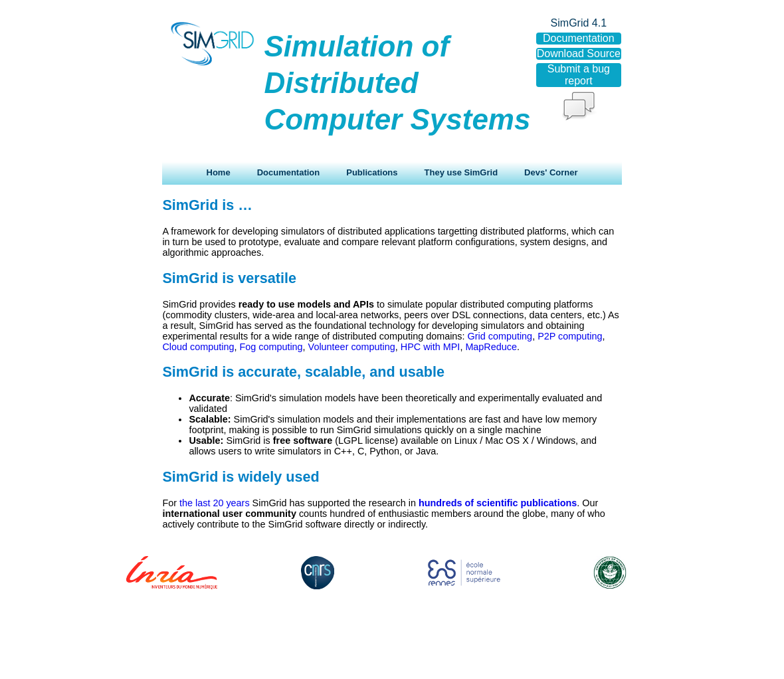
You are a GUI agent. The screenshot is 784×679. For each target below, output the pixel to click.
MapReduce (491, 347)
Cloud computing (198, 347)
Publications (372, 172)
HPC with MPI (431, 347)
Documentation (289, 172)
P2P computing (570, 336)
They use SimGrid (461, 172)
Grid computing (500, 336)
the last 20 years (215, 503)
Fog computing (271, 347)
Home (219, 172)
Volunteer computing (352, 347)
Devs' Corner (551, 172)
